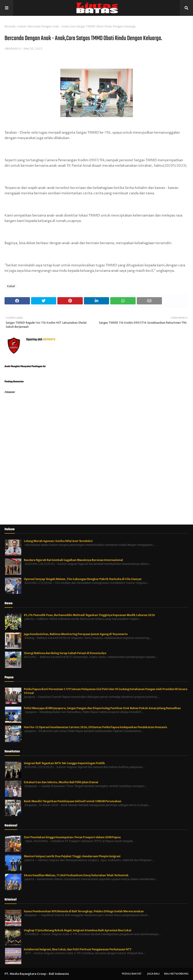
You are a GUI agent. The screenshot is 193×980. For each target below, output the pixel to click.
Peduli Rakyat (132, 974)
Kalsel (22, 27)
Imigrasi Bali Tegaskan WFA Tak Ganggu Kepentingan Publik (64, 763)
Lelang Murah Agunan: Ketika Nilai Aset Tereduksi (58, 541)
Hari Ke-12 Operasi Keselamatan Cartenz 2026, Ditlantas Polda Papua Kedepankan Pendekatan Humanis (95, 727)
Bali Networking (176, 974)
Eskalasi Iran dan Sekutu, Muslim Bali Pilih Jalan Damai (61, 782)
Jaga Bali (153, 974)
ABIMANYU (13, 49)
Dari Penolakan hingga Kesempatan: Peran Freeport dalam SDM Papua (72, 837)
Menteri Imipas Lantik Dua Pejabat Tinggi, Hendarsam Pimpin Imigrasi (72, 856)
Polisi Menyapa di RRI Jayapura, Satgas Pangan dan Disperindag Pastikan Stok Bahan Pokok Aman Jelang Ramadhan (102, 708)
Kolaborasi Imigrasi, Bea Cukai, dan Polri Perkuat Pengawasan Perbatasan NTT (78, 949)
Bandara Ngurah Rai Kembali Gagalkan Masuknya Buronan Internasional (73, 560)
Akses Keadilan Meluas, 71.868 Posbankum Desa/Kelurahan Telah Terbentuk (76, 875)
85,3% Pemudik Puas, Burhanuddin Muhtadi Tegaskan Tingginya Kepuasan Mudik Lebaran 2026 (89, 615)
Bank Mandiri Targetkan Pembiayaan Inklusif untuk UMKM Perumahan (73, 801)
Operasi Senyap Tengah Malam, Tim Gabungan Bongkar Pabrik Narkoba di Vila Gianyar (83, 579)
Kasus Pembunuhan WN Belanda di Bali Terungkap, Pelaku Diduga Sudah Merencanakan (84, 911)
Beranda (10, 27)
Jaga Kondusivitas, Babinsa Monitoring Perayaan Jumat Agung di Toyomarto (76, 634)
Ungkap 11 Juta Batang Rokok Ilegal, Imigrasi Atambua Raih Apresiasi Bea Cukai (78, 930)
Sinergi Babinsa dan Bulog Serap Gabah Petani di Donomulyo (65, 653)
